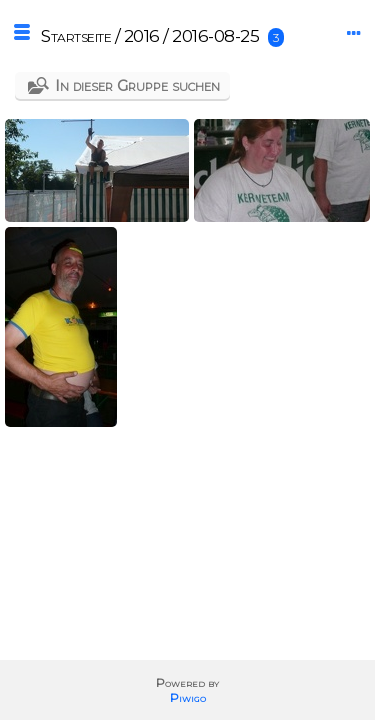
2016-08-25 (215, 36)
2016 (142, 36)
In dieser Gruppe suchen (137, 85)
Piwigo (188, 697)
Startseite (76, 36)
